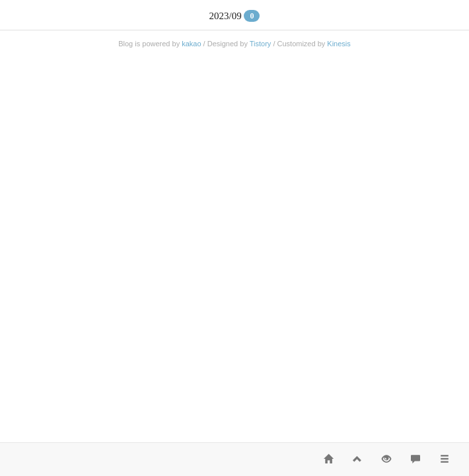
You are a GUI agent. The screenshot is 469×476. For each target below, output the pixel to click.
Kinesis (339, 44)
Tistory (261, 44)
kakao (191, 44)
